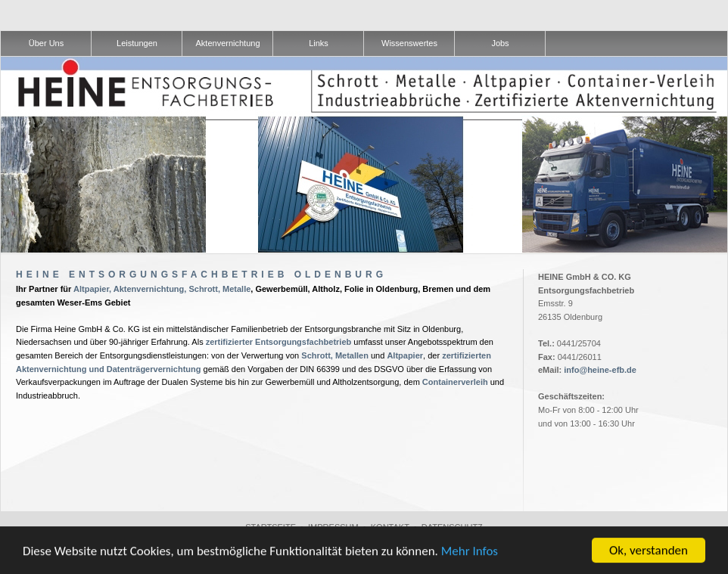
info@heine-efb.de (600, 370)
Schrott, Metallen (335, 355)
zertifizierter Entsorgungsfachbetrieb (279, 342)
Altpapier (405, 355)
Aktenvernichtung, (150, 289)
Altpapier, (92, 289)
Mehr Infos (470, 551)
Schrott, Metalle (219, 289)
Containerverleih (455, 382)
